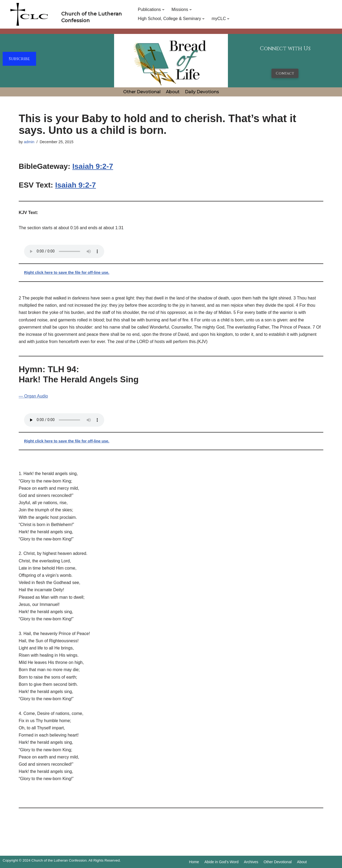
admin (29, 142)
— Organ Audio (33, 396)
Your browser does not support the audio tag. (64, 251)
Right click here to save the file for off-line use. (67, 273)
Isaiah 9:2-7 (93, 166)
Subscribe (19, 59)
